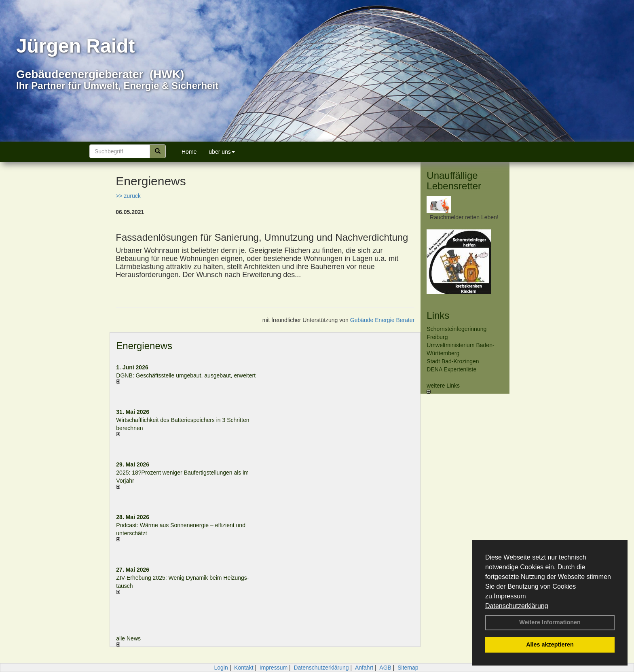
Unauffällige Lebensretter (454, 181)
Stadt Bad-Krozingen (453, 361)
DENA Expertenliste (451, 369)
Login (221, 668)
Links (438, 315)
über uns (222, 152)
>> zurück (128, 196)
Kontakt (244, 668)
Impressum (510, 596)
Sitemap (408, 668)
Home (189, 152)
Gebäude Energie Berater (383, 320)
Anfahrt (364, 668)
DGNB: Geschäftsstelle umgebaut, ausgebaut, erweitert (186, 375)
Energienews (144, 346)
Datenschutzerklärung (517, 606)
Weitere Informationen (550, 622)
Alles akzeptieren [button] (550, 644)
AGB (385, 668)
